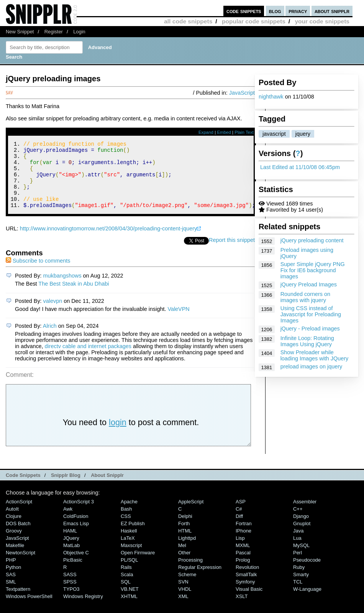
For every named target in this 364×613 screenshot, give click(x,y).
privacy (298, 11)
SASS (70, 587)
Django (301, 529)
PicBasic (73, 573)
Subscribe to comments (38, 273)
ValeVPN (178, 322)
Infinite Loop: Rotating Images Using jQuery (307, 341)
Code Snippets (23, 488)
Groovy (14, 543)
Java (298, 543)
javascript (274, 134)
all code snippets (188, 21)
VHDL (185, 602)
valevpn (53, 314)
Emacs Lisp (76, 536)
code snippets (244, 11)
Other (184, 565)
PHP (11, 573)
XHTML (129, 609)
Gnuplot (302, 536)
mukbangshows (62, 288)
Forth (184, 536)
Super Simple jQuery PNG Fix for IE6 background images (313, 270)
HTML (185, 543)
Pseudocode (307, 573)
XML (183, 609)
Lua (297, 551)
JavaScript (242, 93)
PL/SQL (129, 573)
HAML (70, 543)
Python (13, 580)
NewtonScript (20, 565)
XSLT (242, 609)
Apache (129, 514)
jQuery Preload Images (309, 284)
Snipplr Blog (66, 488)
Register (54, 32)
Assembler (305, 514)
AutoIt (12, 522)
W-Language (307, 602)
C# (239, 522)
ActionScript (19, 514)
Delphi (185, 529)
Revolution (247, 580)
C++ (298, 522)
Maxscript (131, 558)
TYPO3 (71, 602)
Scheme (187, 587)
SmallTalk (246, 587)
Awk (68, 522)
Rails (126, 580)
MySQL (301, 558)
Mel (182, 558)
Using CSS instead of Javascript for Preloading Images (311, 314)
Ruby (299, 580)
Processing (190, 573)
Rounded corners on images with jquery (305, 297)
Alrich (50, 339)
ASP (241, 514)
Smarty (301, 587)
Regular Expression (200, 580)
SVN (183, 594)
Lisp (240, 551)
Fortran (244, 536)
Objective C (76, 565)
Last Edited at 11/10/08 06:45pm (300, 167)
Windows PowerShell (29, 609)
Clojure (14, 529)
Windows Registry (83, 609)
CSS (126, 529)
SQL (126, 594)
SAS (11, 587)
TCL (298, 594)
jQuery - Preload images (310, 329)
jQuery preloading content (312, 240)
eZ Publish (133, 536)
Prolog (243, 573)
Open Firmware (138, 565)
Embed (224, 132)
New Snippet (20, 32)
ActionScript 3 (79, 514)
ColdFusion (76, 529)
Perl (298, 565)
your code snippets (322, 21)
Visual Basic (249, 602)
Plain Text (244, 132)
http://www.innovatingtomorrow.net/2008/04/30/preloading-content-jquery (108, 241)
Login (79, 32)
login (118, 435)
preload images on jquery (312, 366)
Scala (127, 587)
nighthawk (271, 97)
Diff (239, 529)
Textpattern (18, 602)
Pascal (243, 565)
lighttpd (187, 551)
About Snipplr (107, 488)
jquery (303, 134)
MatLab (71, 558)
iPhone (243, 543)
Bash (126, 522)
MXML (243, 558)
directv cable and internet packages (88, 359)
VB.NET (130, 602)
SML (11, 594)
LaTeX (128, 551)
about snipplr (332, 11)
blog (275, 11)
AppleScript (191, 514)
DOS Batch (18, 536)
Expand (206, 132)
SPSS (70, 594)
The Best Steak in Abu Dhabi (74, 296)
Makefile (15, 558)
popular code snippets (254, 21)
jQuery (71, 551)
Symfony (245, 594)
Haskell (129, 543)
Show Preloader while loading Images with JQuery (315, 355)
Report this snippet (232, 253)
